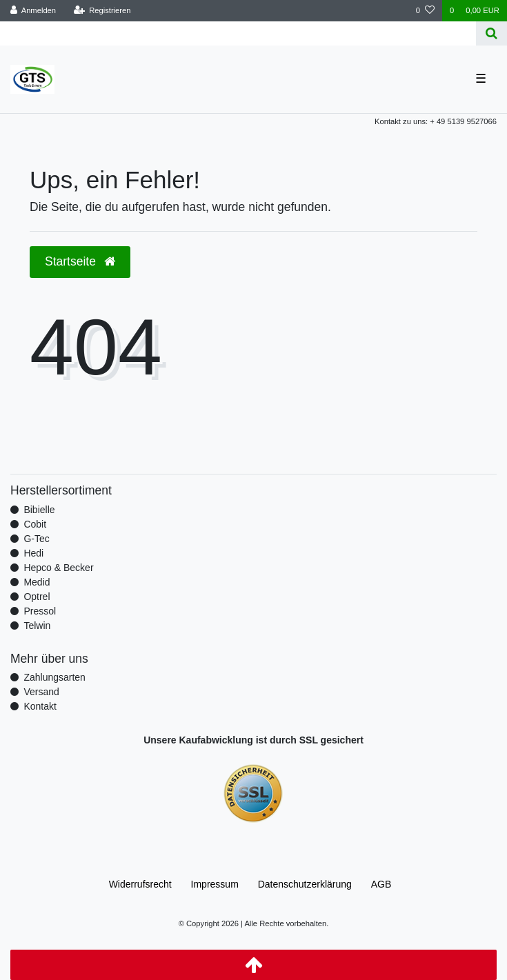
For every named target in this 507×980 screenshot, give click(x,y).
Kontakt (40, 706)
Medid (37, 582)
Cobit (35, 524)
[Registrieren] (102, 11)
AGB (381, 884)
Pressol (40, 611)
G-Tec (36, 539)
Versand (41, 692)
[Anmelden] (33, 11)
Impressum (215, 884)
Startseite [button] (80, 261)
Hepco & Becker (58, 568)
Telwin (37, 626)
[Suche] (491, 33)
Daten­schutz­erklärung (305, 884)
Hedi (33, 553)
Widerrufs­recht (140, 884)
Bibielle (39, 510)
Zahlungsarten (54, 677)
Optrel (37, 597)
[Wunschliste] (425, 11)
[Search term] (238, 33)
